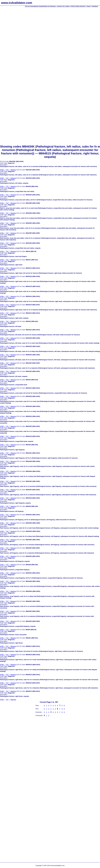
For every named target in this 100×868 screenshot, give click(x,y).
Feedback (95, 6)
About (89, 6)
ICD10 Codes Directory (78, 6)
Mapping (13, 170)
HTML (2, 170)
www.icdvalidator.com (17, 3)
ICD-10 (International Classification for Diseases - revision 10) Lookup (47, 6)
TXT (7, 170)
